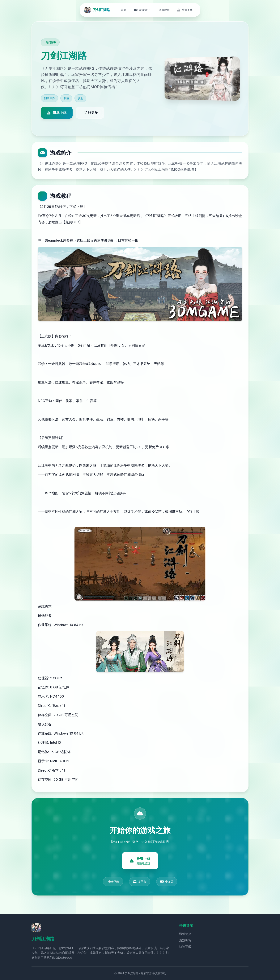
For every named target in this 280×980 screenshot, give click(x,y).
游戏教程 (185, 940)
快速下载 (185, 947)
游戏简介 (185, 934)
